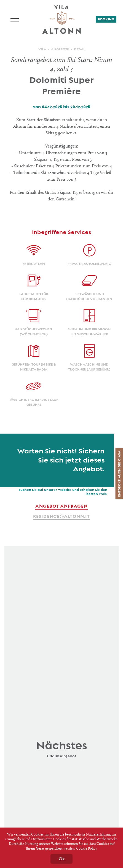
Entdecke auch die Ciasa (119, 474)
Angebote (60, 49)
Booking (106, 19)
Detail (79, 49)
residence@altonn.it (62, 516)
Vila (42, 49)
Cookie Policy (87, 848)
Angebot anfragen (62, 506)
